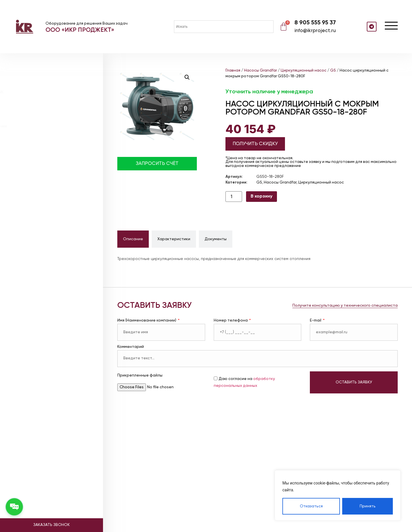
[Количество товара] (234, 197)
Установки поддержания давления (50, 113)
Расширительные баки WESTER (47, 99)
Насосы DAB (30, 79)
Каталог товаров (37, 54)
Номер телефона (231, 321)
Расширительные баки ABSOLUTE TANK (54, 92)
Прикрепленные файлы (140, 376)
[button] (187, 77)
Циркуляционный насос (304, 70)
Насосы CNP (30, 72)
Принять (368, 506)
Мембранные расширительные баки (52, 86)
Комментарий (131, 347)
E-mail (316, 321)
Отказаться (311, 506)
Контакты (26, 189)
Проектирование (35, 144)
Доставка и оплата (38, 174)
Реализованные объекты (44, 167)
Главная (233, 70)
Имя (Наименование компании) (147, 321)
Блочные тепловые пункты (43, 120)
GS (333, 70)
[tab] (133, 239)
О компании (28, 152)
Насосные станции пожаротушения (51, 133)
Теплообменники (34, 106)
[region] (338, 495)
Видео (22, 182)
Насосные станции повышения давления (56, 126)
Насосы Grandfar (35, 65)
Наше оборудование (39, 159)
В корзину (262, 196)
